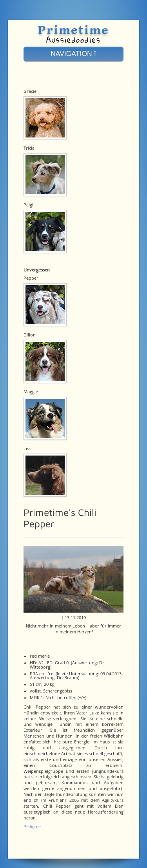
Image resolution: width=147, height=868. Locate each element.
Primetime (73, 30)
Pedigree (32, 826)
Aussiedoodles (73, 40)
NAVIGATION (73, 54)
